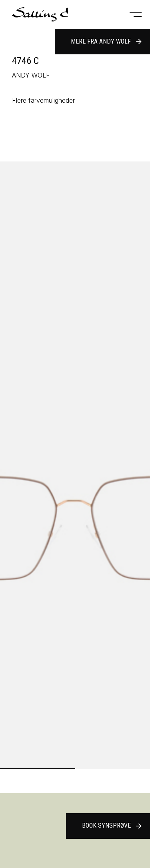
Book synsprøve (112, 826)
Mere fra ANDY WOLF (107, 42)
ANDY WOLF (31, 75)
